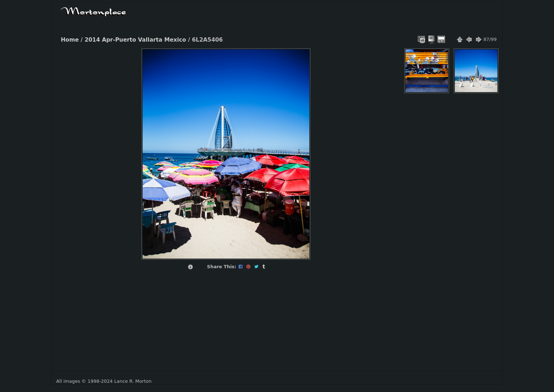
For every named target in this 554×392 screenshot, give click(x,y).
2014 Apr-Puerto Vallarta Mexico (135, 40)
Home (70, 40)
